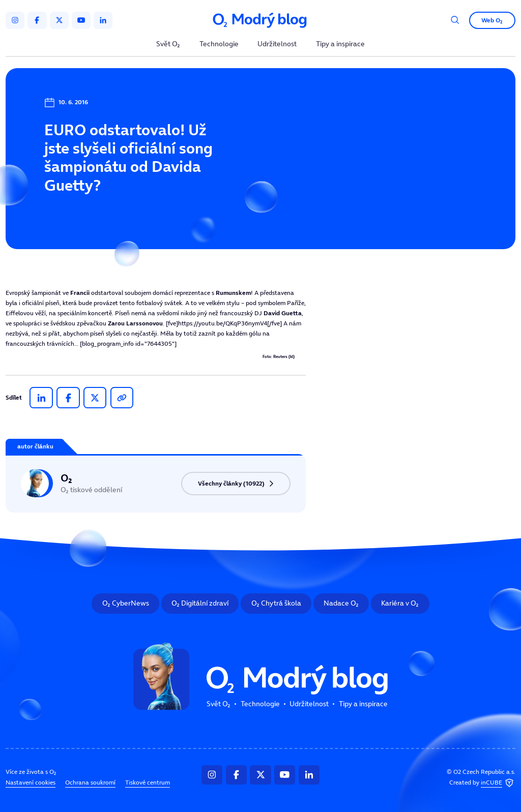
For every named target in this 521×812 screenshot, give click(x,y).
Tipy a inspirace (340, 44)
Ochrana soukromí (90, 782)
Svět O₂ (168, 44)
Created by (482, 783)
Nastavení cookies (31, 782)
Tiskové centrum (148, 782)
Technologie (219, 44)
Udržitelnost (277, 44)
